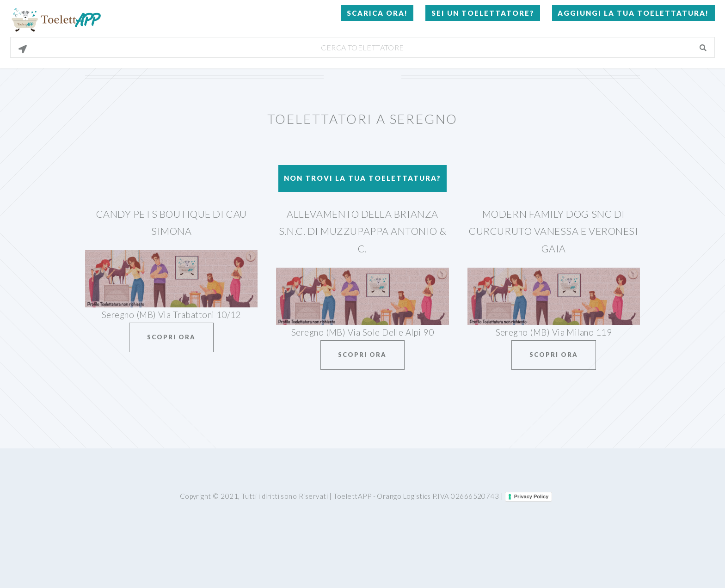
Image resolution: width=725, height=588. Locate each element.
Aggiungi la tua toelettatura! (633, 13)
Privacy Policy (531, 496)
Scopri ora (171, 337)
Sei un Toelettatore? (483, 13)
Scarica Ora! (377, 13)
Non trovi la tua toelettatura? (362, 178)
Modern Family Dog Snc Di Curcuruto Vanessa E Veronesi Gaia (553, 231)
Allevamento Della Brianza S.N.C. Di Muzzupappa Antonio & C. (362, 231)
